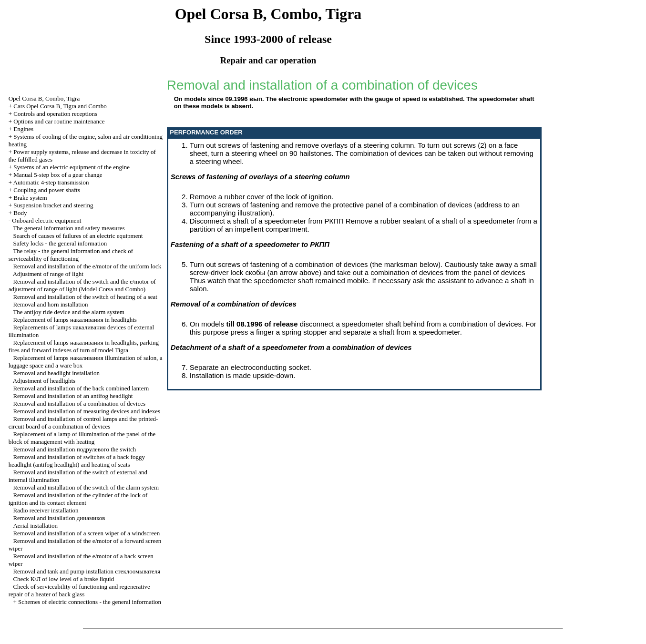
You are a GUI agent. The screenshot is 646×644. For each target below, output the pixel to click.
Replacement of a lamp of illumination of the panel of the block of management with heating (82, 438)
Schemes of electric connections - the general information (90, 602)
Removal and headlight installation (56, 373)
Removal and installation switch (74, 449)
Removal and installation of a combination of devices (79, 404)
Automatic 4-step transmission (51, 182)
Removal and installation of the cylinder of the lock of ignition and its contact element (78, 499)
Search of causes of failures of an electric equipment (78, 236)
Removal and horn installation (50, 304)
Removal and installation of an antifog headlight (73, 396)
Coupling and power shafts (47, 190)
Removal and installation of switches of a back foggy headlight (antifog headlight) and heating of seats (77, 461)
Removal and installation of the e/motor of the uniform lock (87, 266)
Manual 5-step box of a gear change (58, 175)
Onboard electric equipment (46, 220)
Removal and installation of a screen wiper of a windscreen (86, 533)
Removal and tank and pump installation (87, 571)
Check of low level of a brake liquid (63, 579)
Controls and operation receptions (55, 114)
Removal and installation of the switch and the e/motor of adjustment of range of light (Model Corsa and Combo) (82, 285)
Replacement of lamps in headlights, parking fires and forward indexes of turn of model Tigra (84, 346)
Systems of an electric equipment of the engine (72, 167)
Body (20, 213)
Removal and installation (59, 518)
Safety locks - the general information (60, 243)
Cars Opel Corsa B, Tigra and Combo (60, 106)
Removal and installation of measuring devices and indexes (87, 411)
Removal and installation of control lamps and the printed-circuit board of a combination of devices (83, 423)
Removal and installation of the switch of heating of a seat (85, 297)
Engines (23, 129)
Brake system (30, 198)
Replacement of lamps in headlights (75, 320)
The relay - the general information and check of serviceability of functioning (71, 255)
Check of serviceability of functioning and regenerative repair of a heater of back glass (79, 590)
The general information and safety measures (69, 228)
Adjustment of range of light (48, 274)
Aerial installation (35, 526)
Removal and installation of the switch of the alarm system (86, 487)
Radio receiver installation (46, 510)
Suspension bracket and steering (53, 205)
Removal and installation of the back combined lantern (81, 388)
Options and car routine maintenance (59, 121)
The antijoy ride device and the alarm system (69, 312)
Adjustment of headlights (44, 381)
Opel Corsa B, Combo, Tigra (44, 98)
